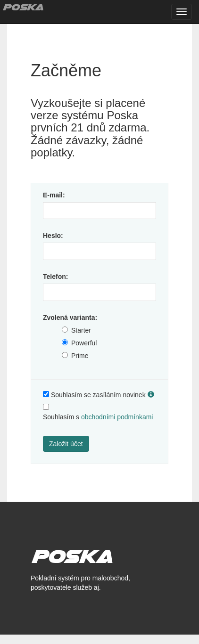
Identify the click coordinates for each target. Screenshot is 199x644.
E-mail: (54, 195)
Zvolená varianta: (70, 318)
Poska (23, 7)
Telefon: (55, 277)
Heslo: (53, 236)
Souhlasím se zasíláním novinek (98, 395)
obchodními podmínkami (117, 417)
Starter (81, 330)
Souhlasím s (98, 417)
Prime (80, 356)
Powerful (84, 343)
